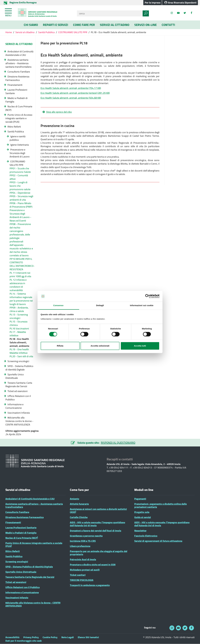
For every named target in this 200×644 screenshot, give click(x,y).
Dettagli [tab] (100, 305)
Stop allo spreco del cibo (59, 112)
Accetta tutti (140, 346)
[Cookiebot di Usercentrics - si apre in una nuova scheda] (147, 296)
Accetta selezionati (100, 346)
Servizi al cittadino (25, 32)
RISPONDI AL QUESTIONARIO (118, 443)
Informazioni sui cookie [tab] (142, 305)
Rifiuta (60, 346)
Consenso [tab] (58, 305)
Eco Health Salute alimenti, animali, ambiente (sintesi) (75, 93)
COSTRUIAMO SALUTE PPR (73, 32)
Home (9, 32)
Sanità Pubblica (46, 32)
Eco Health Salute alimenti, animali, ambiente (71, 88)
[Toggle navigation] (9, 12)
